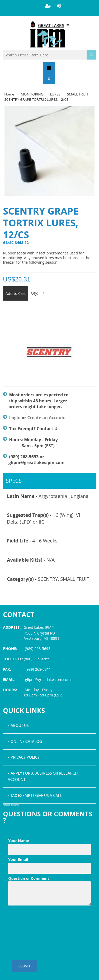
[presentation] (48, 920)
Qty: (34, 293)
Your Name (49, 841)
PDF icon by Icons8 (11, 805)
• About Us (18, 726)
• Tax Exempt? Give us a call (35, 796)
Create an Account (47, 418)
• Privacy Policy (24, 758)
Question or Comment (49, 878)
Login (15, 418)
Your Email (49, 860)
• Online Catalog (25, 742)
